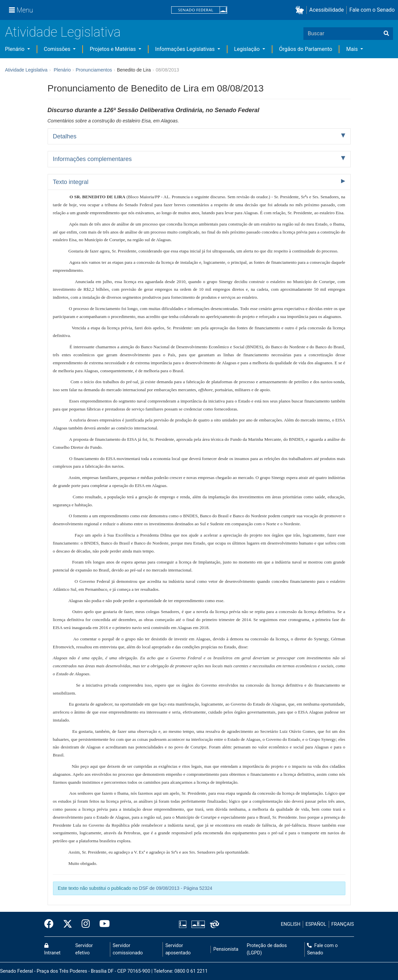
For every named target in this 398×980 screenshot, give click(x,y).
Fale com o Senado (372, 10)
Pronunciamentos (94, 70)
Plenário (15, 49)
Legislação (248, 49)
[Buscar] (386, 34)
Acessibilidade (327, 10)
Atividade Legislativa (63, 32)
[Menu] (21, 10)
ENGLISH (291, 924)
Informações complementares (92, 159)
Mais (353, 49)
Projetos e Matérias (113, 49)
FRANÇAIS (343, 924)
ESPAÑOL (316, 924)
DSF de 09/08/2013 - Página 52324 (176, 888)
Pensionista (226, 949)
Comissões (58, 49)
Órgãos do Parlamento (306, 49)
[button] (301, 10)
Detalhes (65, 136)
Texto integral (71, 182)
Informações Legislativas (186, 49)
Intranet (52, 949)
